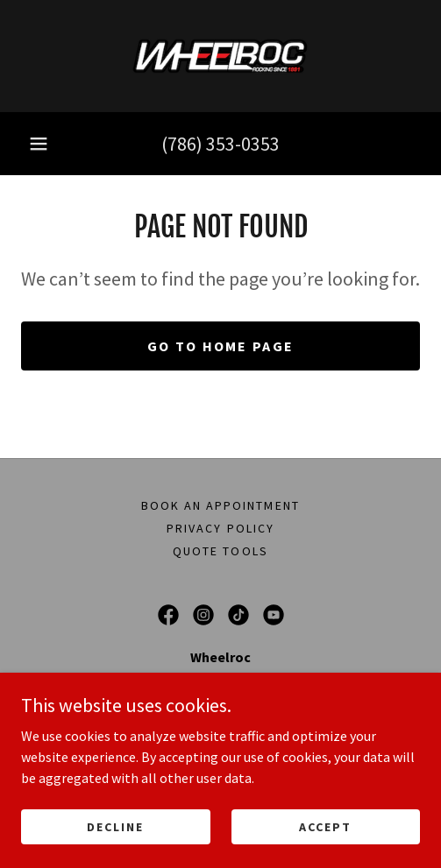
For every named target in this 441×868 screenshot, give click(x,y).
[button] (39, 144)
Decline (115, 826)
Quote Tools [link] (220, 551)
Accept (325, 826)
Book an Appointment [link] (220, 505)
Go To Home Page (220, 346)
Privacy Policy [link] (220, 528)
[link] (220, 56)
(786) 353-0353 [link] (220, 144)
